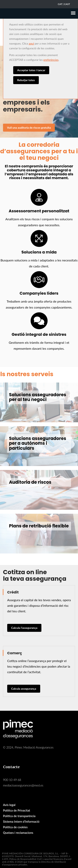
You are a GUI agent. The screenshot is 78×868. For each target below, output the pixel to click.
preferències (51, 60)
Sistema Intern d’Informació (21, 821)
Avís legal (9, 805)
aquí (31, 43)
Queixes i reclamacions (18, 833)
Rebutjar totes (26, 80)
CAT (60, 4)
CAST (67, 4)
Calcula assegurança (24, 689)
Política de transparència (19, 816)
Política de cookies (15, 827)
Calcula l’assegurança (24, 628)
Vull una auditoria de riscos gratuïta (29, 128)
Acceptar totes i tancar (31, 70)
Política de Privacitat (17, 810)
